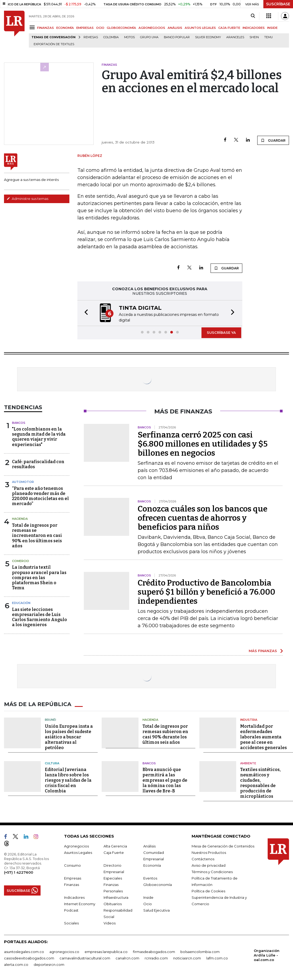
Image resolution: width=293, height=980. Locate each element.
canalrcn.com (127, 958)
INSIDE (272, 28)
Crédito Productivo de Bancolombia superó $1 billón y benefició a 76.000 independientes (206, 591)
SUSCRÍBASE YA (221, 332)
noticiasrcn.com (187, 958)
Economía (152, 865)
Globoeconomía (158, 884)
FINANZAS (45, 28)
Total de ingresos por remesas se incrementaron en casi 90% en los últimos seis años (37, 535)
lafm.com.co (217, 958)
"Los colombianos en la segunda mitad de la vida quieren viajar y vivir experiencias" (39, 436)
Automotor (23, 481)
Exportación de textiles (54, 44)
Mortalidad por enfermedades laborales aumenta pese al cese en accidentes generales (264, 736)
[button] (85, 313)
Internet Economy (80, 903)
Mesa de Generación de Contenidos (223, 846)
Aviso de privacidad (209, 865)
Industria (249, 719)
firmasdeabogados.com (154, 951)
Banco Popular (177, 37)
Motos (129, 37)
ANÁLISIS (175, 28)
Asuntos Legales (78, 852)
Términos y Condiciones (212, 871)
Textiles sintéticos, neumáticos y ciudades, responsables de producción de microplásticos (260, 782)
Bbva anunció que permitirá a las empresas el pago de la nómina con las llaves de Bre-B (165, 780)
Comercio (21, 560)
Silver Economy (208, 37)
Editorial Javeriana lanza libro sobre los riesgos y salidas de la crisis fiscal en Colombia (68, 780)
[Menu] (33, 27)
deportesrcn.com (49, 964)
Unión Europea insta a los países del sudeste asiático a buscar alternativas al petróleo (69, 736)
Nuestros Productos (209, 852)
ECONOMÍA (65, 28)
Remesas (91, 37)
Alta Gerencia (115, 846)
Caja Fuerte (114, 852)
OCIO (100, 28)
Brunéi (50, 719)
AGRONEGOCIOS (152, 28)
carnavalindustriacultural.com (85, 958)
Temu (268, 37)
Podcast (71, 910)
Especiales (113, 878)
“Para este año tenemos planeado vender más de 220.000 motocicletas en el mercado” (40, 496)
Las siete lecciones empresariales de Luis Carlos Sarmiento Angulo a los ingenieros (39, 617)
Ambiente (248, 763)
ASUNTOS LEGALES (200, 28)
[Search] (253, 16)
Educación (21, 602)
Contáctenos (203, 858)
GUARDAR (273, 140)
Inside (148, 897)
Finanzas (72, 884)
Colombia (111, 37)
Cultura (52, 763)
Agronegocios (76, 846)
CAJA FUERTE (229, 28)
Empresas (73, 878)
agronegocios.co (64, 951)
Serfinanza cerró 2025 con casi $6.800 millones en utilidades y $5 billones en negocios (203, 443)
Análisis (149, 846)
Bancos (19, 422)
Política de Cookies (208, 890)
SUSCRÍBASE (278, 4)
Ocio (148, 903)
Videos (110, 923)
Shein (254, 37)
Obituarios (113, 903)
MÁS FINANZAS (263, 650)
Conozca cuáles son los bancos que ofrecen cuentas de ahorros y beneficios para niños (203, 517)
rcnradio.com (156, 958)
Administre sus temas (27, 199)
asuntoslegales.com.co (24, 951)
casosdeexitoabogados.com (29, 958)
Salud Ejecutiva (157, 910)
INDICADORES (254, 28)
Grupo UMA (149, 37)
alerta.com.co (16, 964)
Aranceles (235, 37)
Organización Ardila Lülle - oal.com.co (267, 955)
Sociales (71, 923)
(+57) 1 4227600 (19, 872)
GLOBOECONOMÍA (121, 28)
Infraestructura (116, 897)
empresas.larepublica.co (106, 951)
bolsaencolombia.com (200, 951)
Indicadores (74, 897)
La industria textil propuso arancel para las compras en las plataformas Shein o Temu (39, 577)
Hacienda (20, 518)
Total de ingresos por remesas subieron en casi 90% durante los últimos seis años (165, 734)
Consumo (72, 865)
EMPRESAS (85, 28)
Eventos (150, 878)
